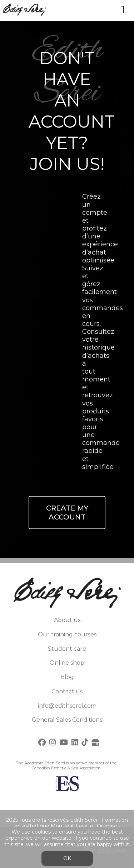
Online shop (67, 663)
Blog (67, 677)
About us (67, 620)
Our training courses (67, 634)
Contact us (67, 691)
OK (67, 858)
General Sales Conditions (67, 720)
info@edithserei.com (67, 706)
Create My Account (67, 513)
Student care (67, 649)
